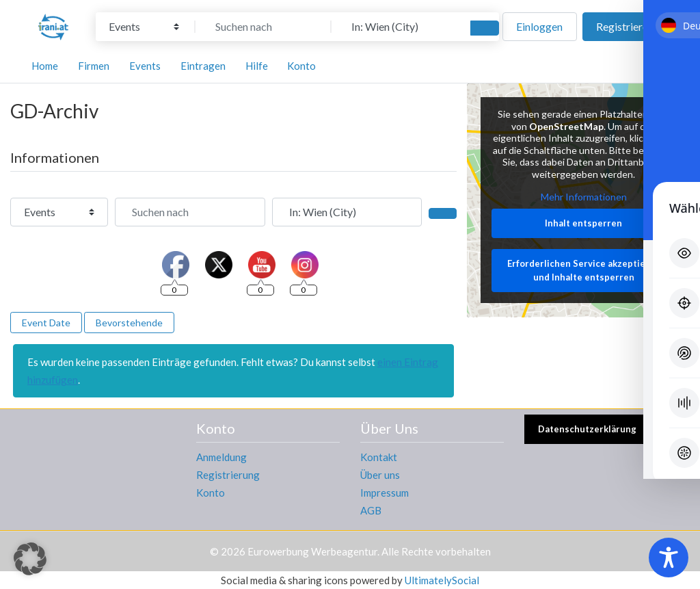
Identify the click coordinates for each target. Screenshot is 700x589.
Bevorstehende (129, 323)
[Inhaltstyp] (144, 27)
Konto (211, 493)
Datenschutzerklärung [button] (587, 429)
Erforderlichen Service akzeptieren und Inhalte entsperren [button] (583, 271)
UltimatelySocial (442, 580)
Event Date (46, 323)
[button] (30, 559)
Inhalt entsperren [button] (583, 223)
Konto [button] (301, 66)
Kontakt (379, 457)
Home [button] (45, 66)
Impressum (385, 493)
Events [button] (145, 66)
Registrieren (625, 26)
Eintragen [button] (203, 66)
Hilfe (257, 66)
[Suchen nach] (263, 27)
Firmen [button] (94, 66)
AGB (371, 510)
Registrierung (228, 475)
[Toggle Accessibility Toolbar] (669, 558)
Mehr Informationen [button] (583, 197)
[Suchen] (485, 28)
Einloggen (539, 26)
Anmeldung (221, 457)
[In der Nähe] (399, 27)
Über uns (380, 475)
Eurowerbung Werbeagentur (312, 551)
